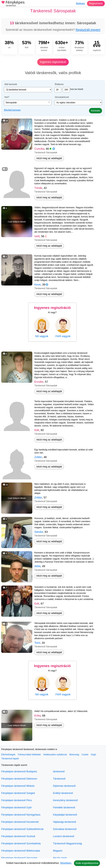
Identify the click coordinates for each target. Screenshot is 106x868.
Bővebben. (66, 863)
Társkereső (59, 779)
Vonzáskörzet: (62, 97)
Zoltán (38, 457)
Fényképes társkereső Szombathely (21, 843)
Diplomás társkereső (64, 786)
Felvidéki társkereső (64, 807)
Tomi (37, 643)
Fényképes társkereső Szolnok (18, 836)
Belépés (81, 3)
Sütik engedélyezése (87, 863)
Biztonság (74, 755)
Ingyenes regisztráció (53, 62)
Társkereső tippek (10, 759)
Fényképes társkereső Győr (16, 807)
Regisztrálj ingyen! (88, 30)
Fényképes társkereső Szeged (18, 793)
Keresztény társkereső (65, 800)
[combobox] (28, 103)
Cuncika (39, 149)
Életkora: (59, 84)
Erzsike (39, 382)
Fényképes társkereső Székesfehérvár (22, 829)
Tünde (38, 188)
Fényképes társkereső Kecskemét (20, 822)
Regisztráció (96, 3)
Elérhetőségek (8, 755)
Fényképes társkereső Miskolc (18, 786)
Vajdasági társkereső (65, 822)
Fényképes (13, 4)
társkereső (59, 771)
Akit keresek (11, 84)
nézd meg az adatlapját (49, 158)
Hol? (7, 97)
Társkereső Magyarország (67, 843)
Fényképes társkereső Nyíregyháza (21, 815)
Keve (38, 285)
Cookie (85, 755)
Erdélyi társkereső (63, 793)
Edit (37, 430)
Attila (37, 566)
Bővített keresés (12, 110)
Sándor (39, 532)
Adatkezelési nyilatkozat (55, 755)
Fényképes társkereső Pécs (17, 800)
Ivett (37, 236)
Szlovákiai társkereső (65, 829)
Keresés (96, 111)
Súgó (93, 755)
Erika (38, 716)
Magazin (58, 851)
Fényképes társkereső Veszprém (19, 858)
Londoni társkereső (64, 836)
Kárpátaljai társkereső (65, 815)
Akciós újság (60, 858)
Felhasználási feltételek (29, 755)
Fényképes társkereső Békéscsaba (21, 851)
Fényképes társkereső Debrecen (19, 779)
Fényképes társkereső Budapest (19, 771)
